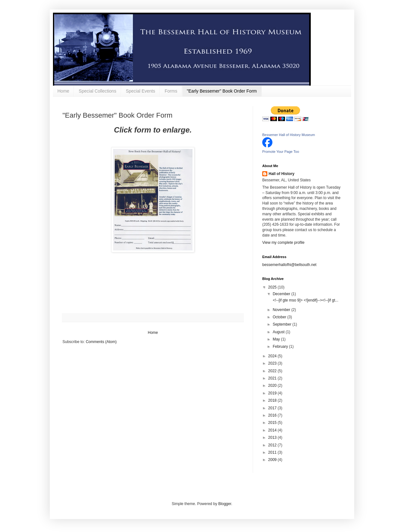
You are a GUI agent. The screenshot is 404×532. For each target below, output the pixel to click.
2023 (273, 363)
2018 (273, 400)
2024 (273, 356)
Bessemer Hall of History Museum (289, 135)
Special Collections (97, 91)
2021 (273, 378)
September (283, 324)
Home (63, 91)
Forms (171, 91)
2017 (273, 408)
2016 (273, 415)
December (282, 294)
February (281, 347)
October (280, 317)
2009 (273, 460)
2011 (273, 452)
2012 (273, 445)
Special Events (141, 91)
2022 (273, 371)
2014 (273, 430)
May (277, 339)
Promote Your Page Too (281, 152)
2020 (273, 386)
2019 (273, 393)
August (279, 332)
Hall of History (281, 174)
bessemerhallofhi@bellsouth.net (289, 265)
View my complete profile (283, 243)
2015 (273, 423)
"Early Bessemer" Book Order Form (222, 91)
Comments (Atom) (101, 342)
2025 (273, 287)
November (282, 310)
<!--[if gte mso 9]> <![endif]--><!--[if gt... (305, 300)
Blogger (225, 504)
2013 (273, 438)
